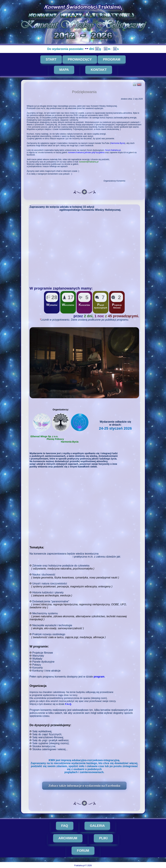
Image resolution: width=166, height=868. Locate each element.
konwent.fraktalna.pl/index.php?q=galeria (87, 152)
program (99, 677)
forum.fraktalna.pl (113, 150)
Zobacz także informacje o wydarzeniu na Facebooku (85, 786)
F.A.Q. (69, 704)
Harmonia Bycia (118, 143)
